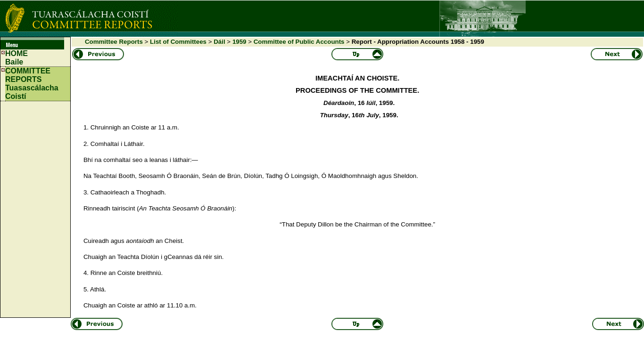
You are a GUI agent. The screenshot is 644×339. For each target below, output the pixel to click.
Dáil (219, 42)
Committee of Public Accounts (299, 42)
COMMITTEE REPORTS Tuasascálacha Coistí (32, 84)
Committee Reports (114, 42)
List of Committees (178, 42)
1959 (239, 42)
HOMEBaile (17, 58)
